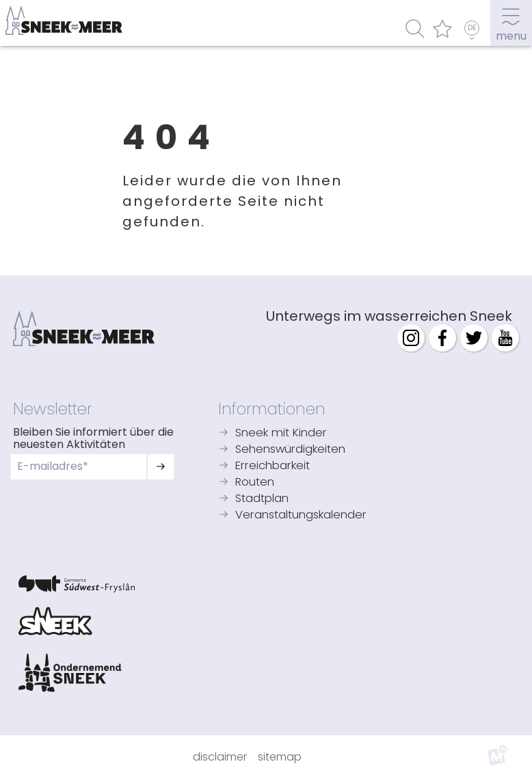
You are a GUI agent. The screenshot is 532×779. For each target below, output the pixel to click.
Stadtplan (262, 499)
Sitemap (280, 757)
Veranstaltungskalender (301, 515)
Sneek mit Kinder (281, 433)
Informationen (272, 409)
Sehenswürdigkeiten (290, 450)
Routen (255, 483)
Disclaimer (220, 757)
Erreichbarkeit (272, 466)
